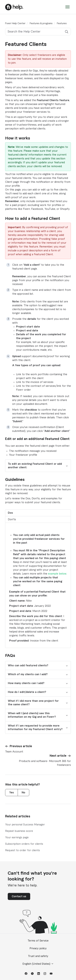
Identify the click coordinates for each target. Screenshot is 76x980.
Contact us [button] (19, 896)
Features (62, 24)
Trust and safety (38, 956)
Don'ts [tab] (12, 519)
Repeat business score (19, 831)
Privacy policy (38, 948)
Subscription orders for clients (24, 844)
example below (57, 574)
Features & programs (41, 24)
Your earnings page (17, 837)
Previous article (21, 746)
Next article (58, 756)
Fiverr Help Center (15, 24)
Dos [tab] (10, 513)
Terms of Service (38, 941)
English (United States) (38, 964)
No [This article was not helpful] (23, 793)
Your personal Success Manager (25, 825)
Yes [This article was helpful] (11, 793)
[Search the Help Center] (38, 32)
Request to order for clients (22, 850)
